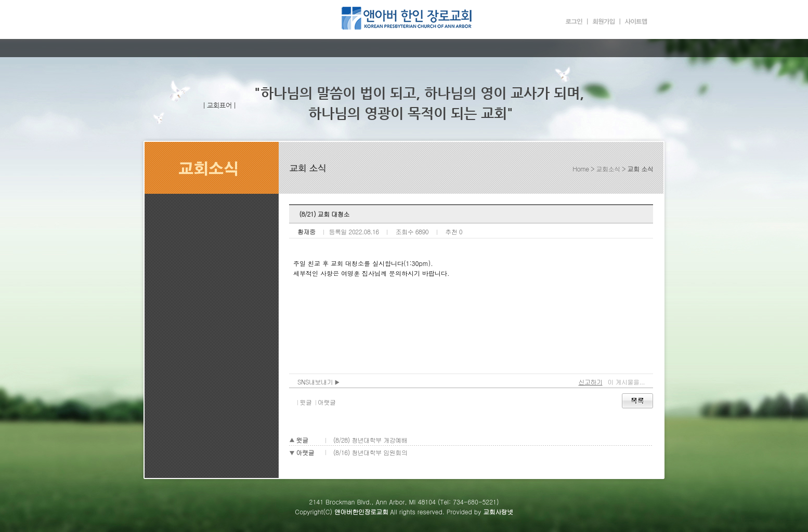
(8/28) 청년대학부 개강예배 (370, 440)
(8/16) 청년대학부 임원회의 (370, 452)
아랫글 (327, 402)
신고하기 (590, 382)
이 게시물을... (626, 382)
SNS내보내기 (318, 382)
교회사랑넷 (498, 511)
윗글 (306, 402)
